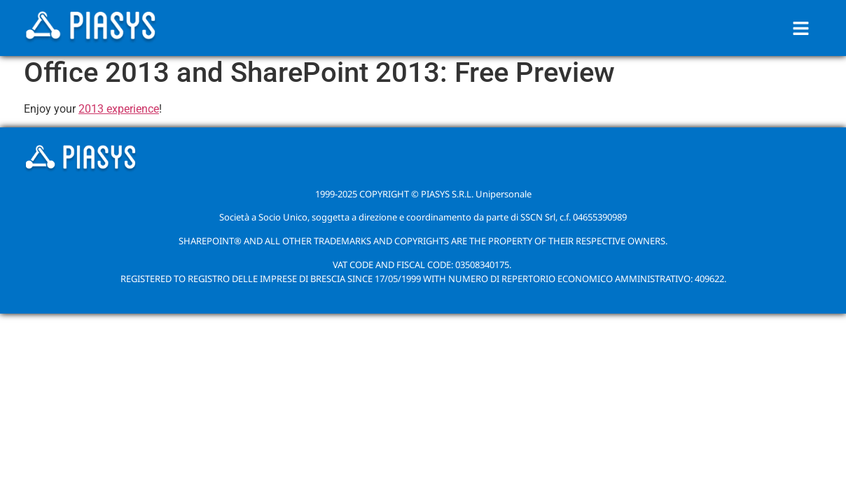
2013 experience (119, 109)
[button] (801, 28)
